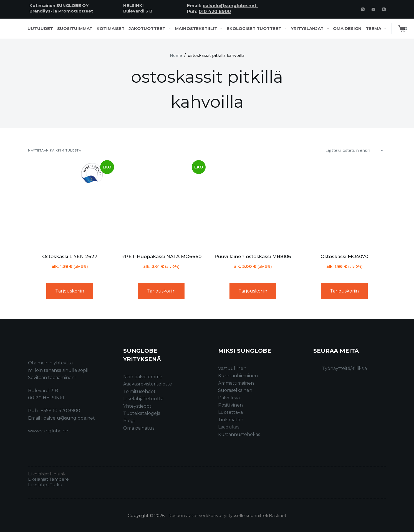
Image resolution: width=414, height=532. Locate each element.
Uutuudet (40, 29)
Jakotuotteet (151, 29)
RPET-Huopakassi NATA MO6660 (161, 256)
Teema (377, 29)
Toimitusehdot (139, 391)
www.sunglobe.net (49, 431)
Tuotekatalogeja (142, 413)
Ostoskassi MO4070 (344, 256)
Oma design (347, 29)
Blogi (129, 421)
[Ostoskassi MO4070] (344, 205)
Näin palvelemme (143, 377)
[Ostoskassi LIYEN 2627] (70, 205)
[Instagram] (363, 9)
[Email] (373, 9)
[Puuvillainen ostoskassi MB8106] (253, 205)
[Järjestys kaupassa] (353, 150)
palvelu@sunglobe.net (230, 6)
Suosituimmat (75, 29)
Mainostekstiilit (200, 29)
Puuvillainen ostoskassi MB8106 (253, 256)
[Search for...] (396, 29)
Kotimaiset (111, 29)
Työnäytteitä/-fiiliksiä (344, 368)
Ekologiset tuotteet (258, 29)
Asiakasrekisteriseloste (148, 384)
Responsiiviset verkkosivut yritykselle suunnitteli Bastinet (227, 515)
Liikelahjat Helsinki (47, 474)
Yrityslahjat (311, 29)
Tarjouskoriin (70, 291)
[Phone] (384, 9)
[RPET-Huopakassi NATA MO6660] (161, 205)
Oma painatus (139, 428)
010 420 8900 (215, 12)
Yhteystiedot (137, 406)
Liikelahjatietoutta (143, 399)
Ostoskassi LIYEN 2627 (70, 256)
